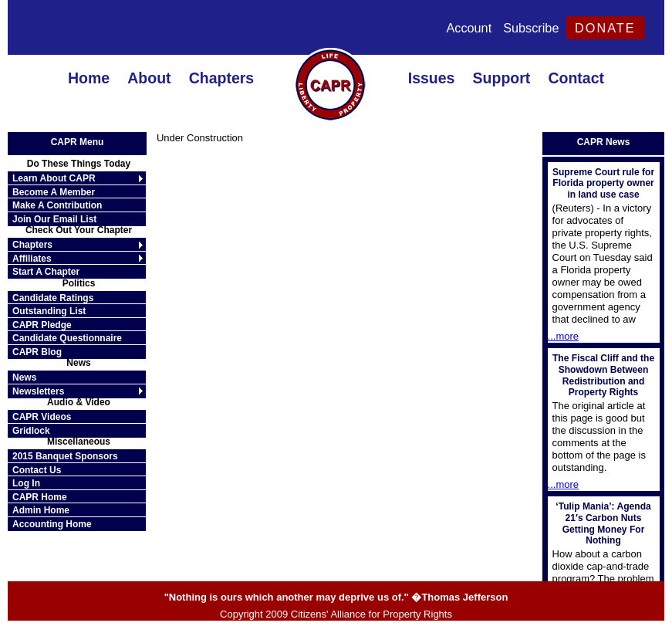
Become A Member (54, 192)
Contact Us (37, 470)
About (149, 78)
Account (469, 28)
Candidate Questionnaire (67, 338)
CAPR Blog (37, 352)
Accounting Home (52, 524)
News (24, 377)
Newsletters (38, 391)
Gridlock (31, 431)
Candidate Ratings (53, 298)
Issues (432, 78)
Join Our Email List (54, 219)
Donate (605, 28)
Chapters (222, 78)
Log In (26, 483)
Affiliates (32, 259)
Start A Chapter (46, 272)
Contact (576, 78)
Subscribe (531, 28)
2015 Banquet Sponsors (65, 456)
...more (563, 336)
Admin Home (41, 510)
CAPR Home (40, 497)
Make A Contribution (57, 205)
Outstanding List (49, 311)
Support (502, 78)
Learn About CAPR (54, 178)
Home (89, 78)
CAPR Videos (42, 417)
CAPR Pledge (42, 325)
